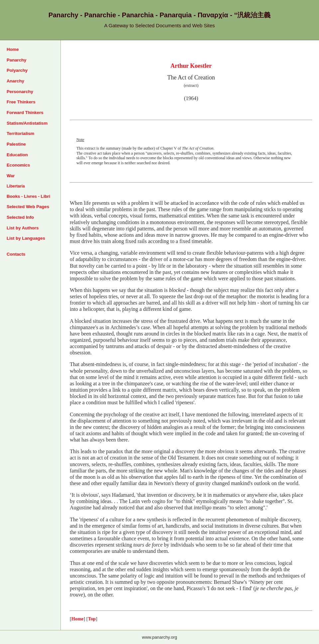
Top (92, 619)
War (11, 176)
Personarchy (20, 92)
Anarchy (15, 81)
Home (13, 49)
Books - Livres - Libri (28, 196)
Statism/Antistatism (27, 123)
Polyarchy (17, 70)
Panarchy (16, 60)
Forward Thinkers (25, 113)
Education (17, 155)
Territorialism (20, 133)
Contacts (16, 254)
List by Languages (26, 238)
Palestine (16, 144)
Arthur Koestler (191, 66)
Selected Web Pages (28, 207)
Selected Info (20, 217)
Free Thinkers (21, 102)
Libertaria (16, 186)
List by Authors (23, 228)
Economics (18, 165)
